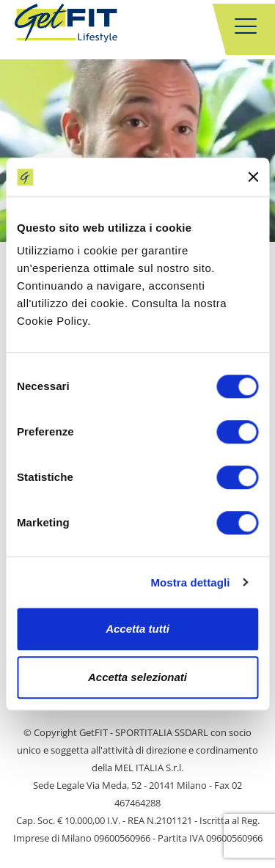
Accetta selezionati (137, 677)
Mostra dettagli (190, 582)
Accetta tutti (137, 629)
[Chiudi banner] (253, 177)
